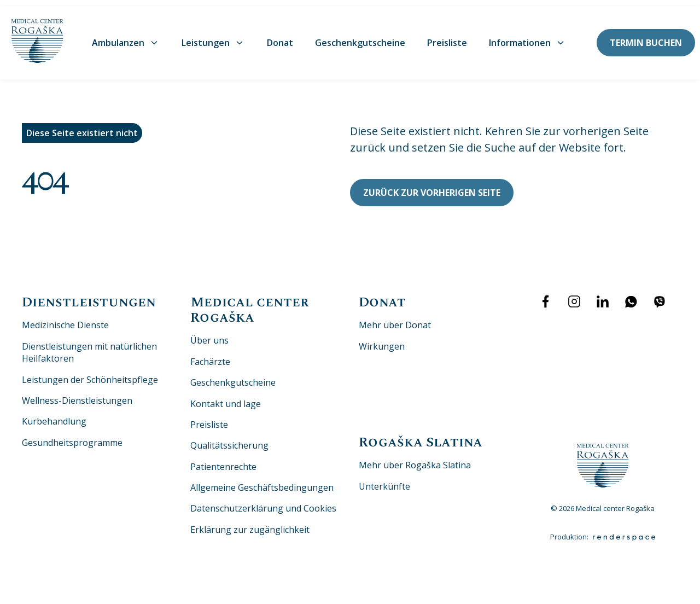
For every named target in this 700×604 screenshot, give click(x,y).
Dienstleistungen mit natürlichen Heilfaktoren (89, 346)
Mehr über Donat (395, 319)
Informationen (527, 37)
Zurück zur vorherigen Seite (432, 186)
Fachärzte (210, 356)
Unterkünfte (384, 480)
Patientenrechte (223, 461)
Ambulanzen (126, 37)
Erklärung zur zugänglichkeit (250, 524)
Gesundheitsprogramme (72, 437)
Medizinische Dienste (65, 319)
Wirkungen (382, 340)
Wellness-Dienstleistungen (77, 394)
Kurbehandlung (54, 415)
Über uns (209, 334)
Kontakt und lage (226, 397)
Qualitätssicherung (229, 439)
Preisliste (447, 37)
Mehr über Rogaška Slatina (415, 459)
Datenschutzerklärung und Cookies (263, 502)
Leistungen (213, 37)
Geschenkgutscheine (360, 37)
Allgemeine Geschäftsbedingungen (262, 481)
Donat (280, 37)
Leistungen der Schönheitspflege (90, 373)
